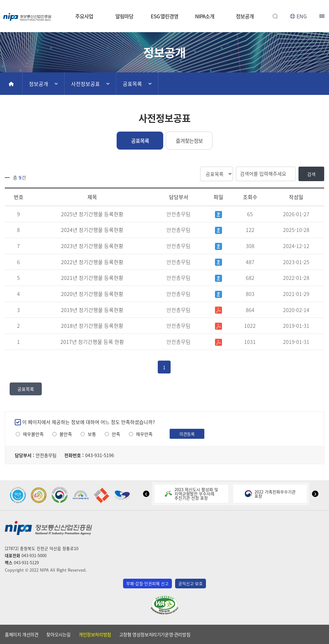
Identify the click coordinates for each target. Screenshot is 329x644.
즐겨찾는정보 (189, 141)
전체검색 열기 (275, 16)
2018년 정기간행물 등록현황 (92, 326)
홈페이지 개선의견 (22, 634)
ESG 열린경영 (164, 16)
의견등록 (187, 434)
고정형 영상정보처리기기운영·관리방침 (155, 634)
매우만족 (144, 434)
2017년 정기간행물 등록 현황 (92, 342)
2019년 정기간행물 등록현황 (92, 310)
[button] (146, 494)
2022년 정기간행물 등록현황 (92, 262)
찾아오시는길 (58, 634)
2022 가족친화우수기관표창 (270, 494)
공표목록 (132, 84)
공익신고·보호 (191, 583)
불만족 (66, 434)
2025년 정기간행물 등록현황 (92, 214)
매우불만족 (33, 434)
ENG (302, 16)
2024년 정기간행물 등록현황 (92, 230)
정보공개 (245, 16)
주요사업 (84, 16)
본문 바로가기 (164, 0)
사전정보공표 (85, 84)
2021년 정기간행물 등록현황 (92, 278)
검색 (311, 174)
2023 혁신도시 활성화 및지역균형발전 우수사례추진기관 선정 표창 (191, 494)
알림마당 (124, 16)
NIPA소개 (205, 16)
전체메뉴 (323, 16)
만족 (116, 434)
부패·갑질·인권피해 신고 (147, 583)
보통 (92, 434)
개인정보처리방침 (95, 634)
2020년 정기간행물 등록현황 (92, 294)
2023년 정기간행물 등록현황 (92, 246)
